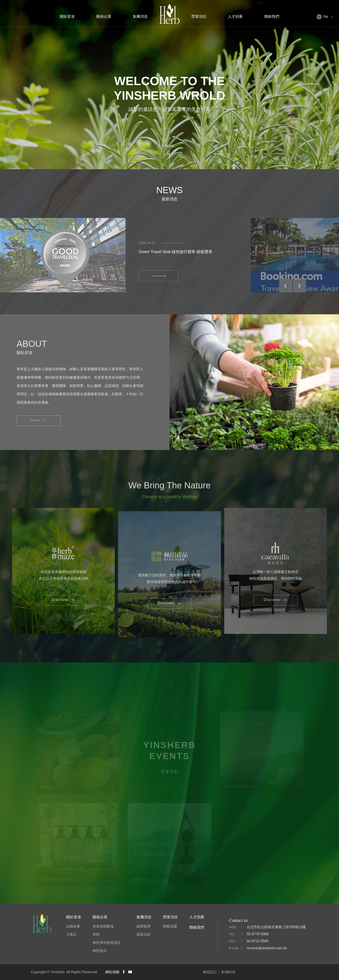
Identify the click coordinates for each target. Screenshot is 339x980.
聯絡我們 (272, 17)
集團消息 (140, 17)
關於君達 (67, 17)
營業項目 (199, 17)
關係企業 (104, 17)
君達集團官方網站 (169, 14)
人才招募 (235, 17)
